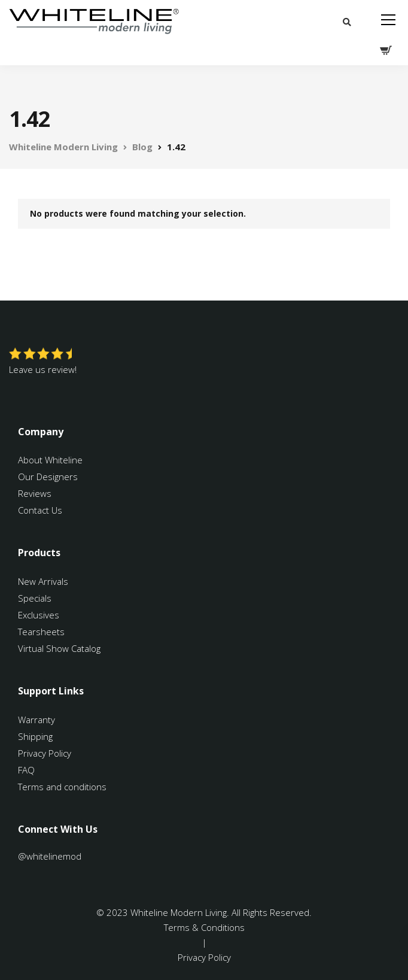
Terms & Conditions (204, 927)
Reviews (35, 493)
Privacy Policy (45, 753)
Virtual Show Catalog (60, 648)
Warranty (38, 720)
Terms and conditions (62, 787)
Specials (35, 598)
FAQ (26, 770)
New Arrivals (43, 581)
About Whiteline (50, 460)
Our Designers (48, 477)
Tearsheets (41, 632)
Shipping (35, 736)
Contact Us (40, 510)
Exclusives (39, 615)
